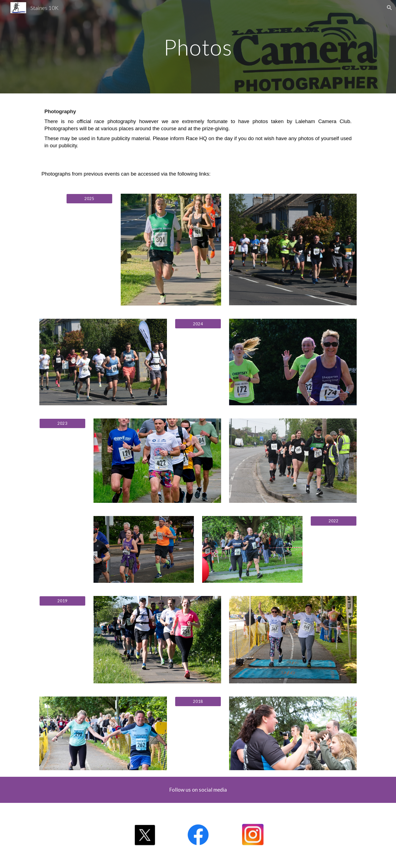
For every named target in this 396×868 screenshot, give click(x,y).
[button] (389, 8)
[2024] (198, 324)
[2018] (198, 701)
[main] (198, 47)
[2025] (89, 198)
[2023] (62, 423)
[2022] (334, 521)
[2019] (62, 601)
